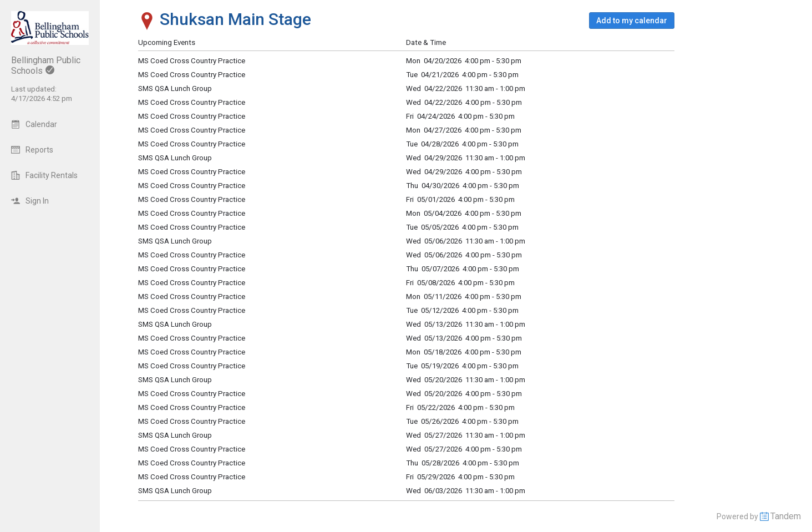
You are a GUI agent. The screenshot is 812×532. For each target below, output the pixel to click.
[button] (632, 21)
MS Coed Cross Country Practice (192, 199)
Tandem (786, 516)
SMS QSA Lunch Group (175, 241)
